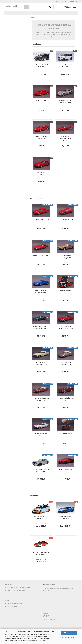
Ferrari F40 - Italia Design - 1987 (42, 137)
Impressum (10, 597)
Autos (8, 13)
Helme (55, 13)
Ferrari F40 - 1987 (42, 101)
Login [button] (64, 1)
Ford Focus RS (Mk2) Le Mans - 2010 (41, 518)
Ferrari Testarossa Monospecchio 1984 (41, 292)
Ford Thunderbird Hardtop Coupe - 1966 (66, 328)
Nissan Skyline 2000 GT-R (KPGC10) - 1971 (41, 471)
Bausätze (47, 13)
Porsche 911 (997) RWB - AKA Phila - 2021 (41, 553)
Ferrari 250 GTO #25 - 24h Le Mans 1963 (65, 102)
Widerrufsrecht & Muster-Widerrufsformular (18, 588)
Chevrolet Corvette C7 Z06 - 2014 (66, 518)
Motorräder (28, 13)
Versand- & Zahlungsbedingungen (16, 591)
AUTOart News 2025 (66, 434)
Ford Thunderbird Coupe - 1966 (66, 399)
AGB (8, 600)
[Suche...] (26, 7)
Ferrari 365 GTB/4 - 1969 (66, 219)
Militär (38, 13)
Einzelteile (63, 13)
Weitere (73, 13)
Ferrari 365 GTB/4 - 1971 (42, 173)
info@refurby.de (50, 620)
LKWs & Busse (17, 13)
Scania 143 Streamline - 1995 (66, 292)
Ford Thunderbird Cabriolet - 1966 (66, 363)
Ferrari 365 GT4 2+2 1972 (41, 219)
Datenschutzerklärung (41, 640)
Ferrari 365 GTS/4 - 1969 (41, 255)
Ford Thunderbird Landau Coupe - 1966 (41, 399)
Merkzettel (73, 1)
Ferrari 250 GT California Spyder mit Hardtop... (65, 138)
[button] (57, 1)
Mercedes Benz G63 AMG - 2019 (42, 66)
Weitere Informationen (69, 637)
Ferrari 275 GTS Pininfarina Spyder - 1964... (66, 257)
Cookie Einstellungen (12, 606)
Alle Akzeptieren (69, 633)
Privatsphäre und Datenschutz (15, 603)
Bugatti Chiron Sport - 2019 (66, 471)
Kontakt (9, 594)
